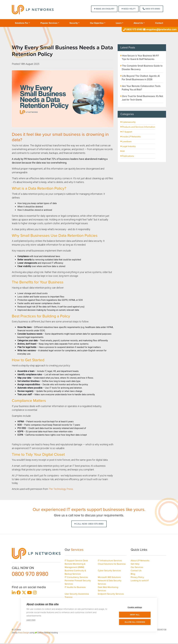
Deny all (135, 615)
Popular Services (49, 23)
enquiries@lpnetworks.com (160, 29)
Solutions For (22, 23)
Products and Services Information (138, 127)
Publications (127, 156)
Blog (133, 574)
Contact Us (136, 571)
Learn (119, 23)
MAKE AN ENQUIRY (104, 9)
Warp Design (24, 633)
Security (74, 23)
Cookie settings (135, 607)
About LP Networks (140, 561)
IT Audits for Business (75, 587)
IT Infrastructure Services (110, 561)
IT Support (126, 132)
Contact (159, 23)
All (123, 151)
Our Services (137, 567)
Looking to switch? (140, 581)
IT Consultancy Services (76, 577)
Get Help (135, 564)
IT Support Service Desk (76, 561)
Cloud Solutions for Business (112, 564)
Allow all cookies (135, 622)
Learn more (31, 620)
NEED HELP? (128, 9)
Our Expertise (97, 23)
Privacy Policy (137, 577)
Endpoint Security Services (111, 594)
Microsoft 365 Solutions (109, 577)
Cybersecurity (128, 122)
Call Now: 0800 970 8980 (89, 524)
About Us (138, 23)
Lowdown (126, 142)
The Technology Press (61, 489)
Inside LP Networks (131, 137)
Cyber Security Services (109, 571)
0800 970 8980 (151, 9)
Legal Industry (128, 146)
